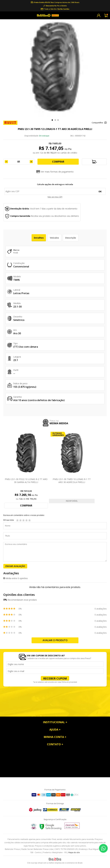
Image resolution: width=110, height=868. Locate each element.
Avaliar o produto (55, 640)
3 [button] (58, 120)
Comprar (58, 162)
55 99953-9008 (103, 848)
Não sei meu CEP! (55, 197)
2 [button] (55, 120)
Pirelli (16, 253)
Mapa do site (74, 852)
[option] (55, 67)
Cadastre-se (99, 15)
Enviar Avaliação (15, 566)
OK (100, 191)
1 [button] (52, 120)
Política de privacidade (69, 682)
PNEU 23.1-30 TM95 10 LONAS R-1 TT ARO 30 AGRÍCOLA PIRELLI (72, 481)
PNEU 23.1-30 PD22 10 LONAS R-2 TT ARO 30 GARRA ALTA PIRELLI (26, 481)
